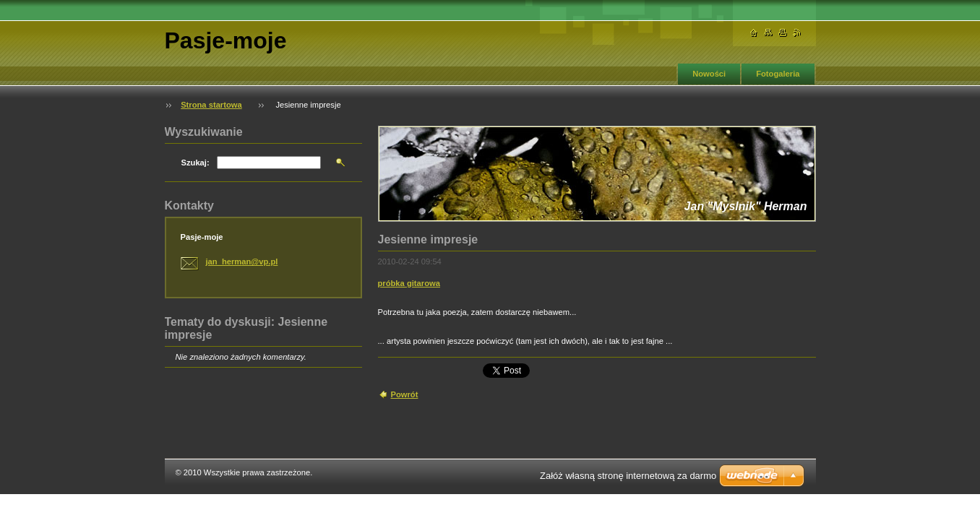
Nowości (709, 74)
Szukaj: (195, 163)
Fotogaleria (778, 74)
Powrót (405, 394)
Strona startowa (211, 105)
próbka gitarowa (409, 283)
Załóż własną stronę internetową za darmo (628, 476)
